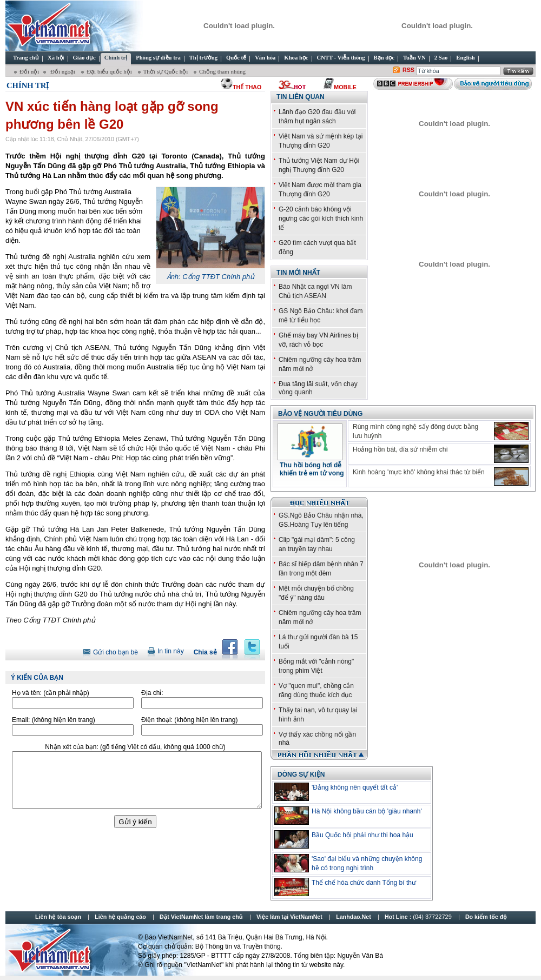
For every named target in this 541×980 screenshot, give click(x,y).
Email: (54, 720)
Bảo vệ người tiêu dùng (320, 414)
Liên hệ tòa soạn (58, 917)
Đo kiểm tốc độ (486, 917)
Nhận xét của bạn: (135, 747)
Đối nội (29, 71)
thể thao (247, 87)
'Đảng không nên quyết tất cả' (355, 787)
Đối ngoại (63, 71)
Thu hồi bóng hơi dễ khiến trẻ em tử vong (312, 469)
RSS (408, 70)
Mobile (345, 87)
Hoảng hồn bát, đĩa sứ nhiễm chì (400, 449)
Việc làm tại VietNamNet (289, 917)
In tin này (171, 651)
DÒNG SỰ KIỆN (301, 774)
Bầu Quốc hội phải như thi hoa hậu (362, 835)
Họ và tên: (51, 693)
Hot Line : (419, 917)
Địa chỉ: (152, 693)
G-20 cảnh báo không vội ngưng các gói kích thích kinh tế (321, 218)
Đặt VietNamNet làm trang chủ (201, 917)
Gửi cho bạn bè (116, 652)
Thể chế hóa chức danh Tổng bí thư (364, 883)
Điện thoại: (189, 720)
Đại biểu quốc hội (110, 71)
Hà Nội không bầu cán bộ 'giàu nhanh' (367, 811)
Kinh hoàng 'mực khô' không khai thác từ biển (419, 472)
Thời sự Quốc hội (166, 71)
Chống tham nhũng (222, 71)
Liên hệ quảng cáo (120, 917)
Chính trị (28, 85)
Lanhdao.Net (354, 917)
